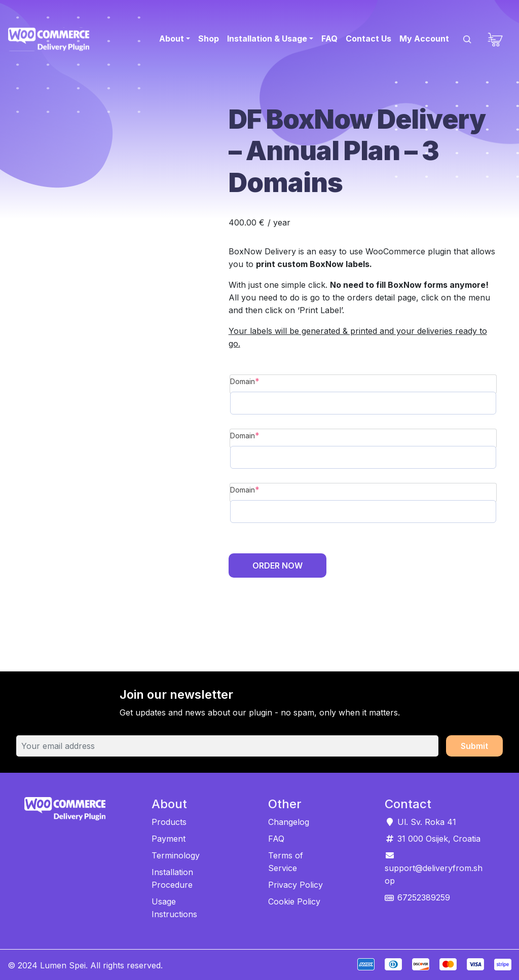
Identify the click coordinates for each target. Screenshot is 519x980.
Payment (169, 839)
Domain (264, 381)
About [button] (172, 39)
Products (169, 822)
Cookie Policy (294, 901)
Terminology (176, 855)
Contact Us (368, 39)
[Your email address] (227, 746)
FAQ (329, 39)
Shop (209, 39)
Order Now (277, 566)
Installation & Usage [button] (267, 39)
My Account (424, 39)
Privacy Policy (295, 885)
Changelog (289, 822)
